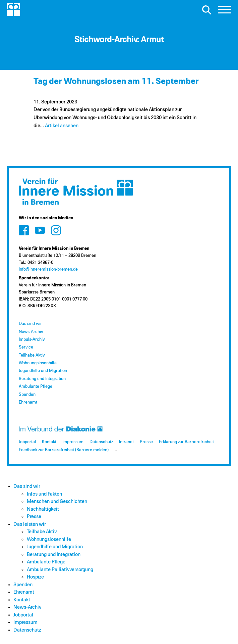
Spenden (27, 395)
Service (26, 347)
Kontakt (49, 442)
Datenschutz (101, 442)
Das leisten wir (30, 524)
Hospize (35, 577)
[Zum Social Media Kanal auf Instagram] (56, 230)
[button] (225, 11)
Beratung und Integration (42, 379)
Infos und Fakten (44, 494)
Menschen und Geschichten (57, 501)
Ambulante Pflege (36, 387)
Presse (146, 442)
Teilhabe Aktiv (32, 355)
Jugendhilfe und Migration (43, 371)
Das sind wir (30, 324)
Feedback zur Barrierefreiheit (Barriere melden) (64, 450)
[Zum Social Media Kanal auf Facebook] (24, 230)
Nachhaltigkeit (43, 509)
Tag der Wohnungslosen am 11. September (116, 81)
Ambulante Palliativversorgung (60, 570)
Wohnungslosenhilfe (38, 363)
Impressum (73, 442)
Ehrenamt (28, 402)
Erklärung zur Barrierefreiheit (186, 442)
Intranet (126, 442)
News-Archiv (31, 332)
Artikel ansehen (62, 126)
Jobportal (27, 442)
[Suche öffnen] (206, 10)
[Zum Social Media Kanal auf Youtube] (40, 230)
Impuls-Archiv (32, 340)
